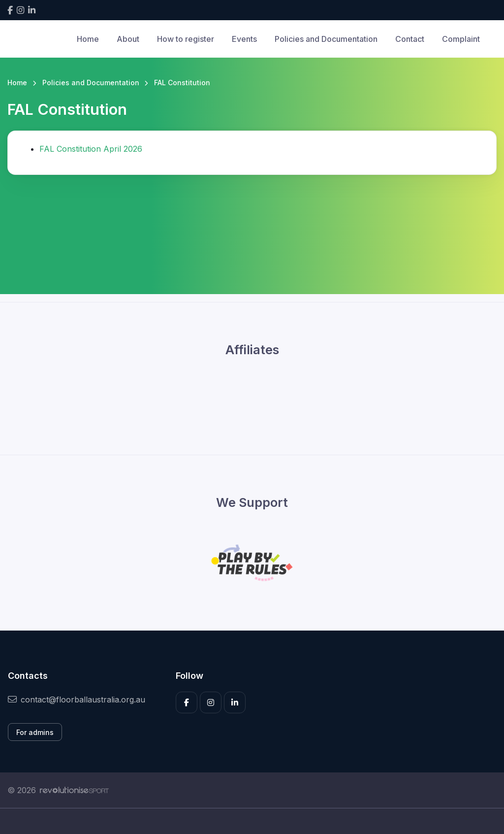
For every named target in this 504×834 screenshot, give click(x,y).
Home (88, 39)
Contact (410, 39)
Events (244, 39)
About (128, 39)
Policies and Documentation (326, 39)
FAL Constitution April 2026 (91, 149)
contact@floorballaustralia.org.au (77, 700)
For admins (35, 732)
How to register (186, 39)
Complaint (461, 39)
